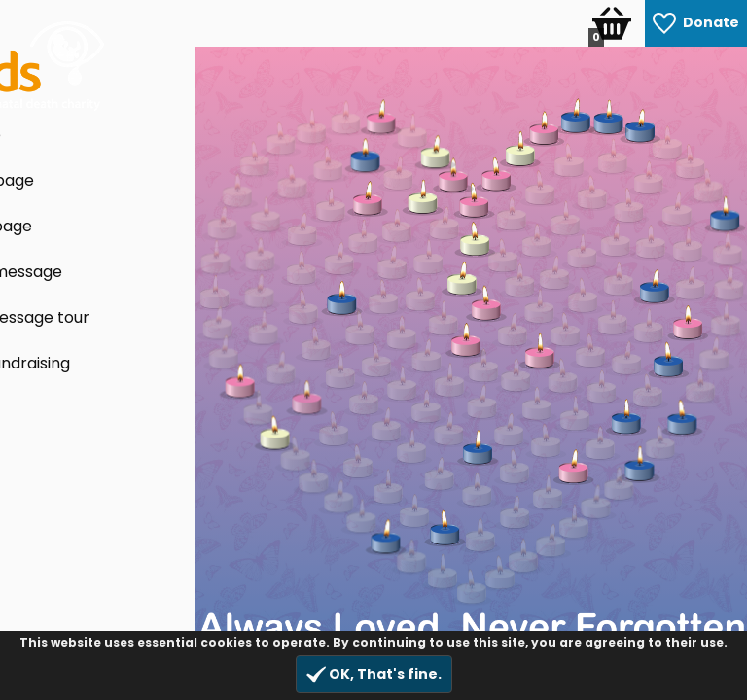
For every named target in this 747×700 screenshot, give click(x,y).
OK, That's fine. (374, 674)
